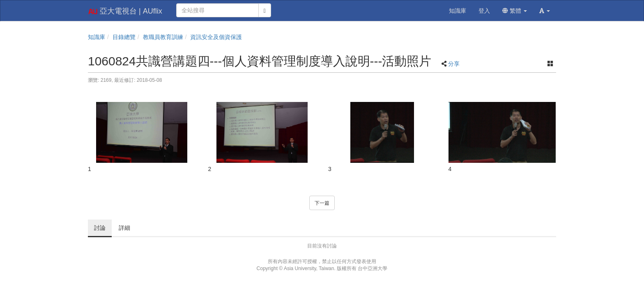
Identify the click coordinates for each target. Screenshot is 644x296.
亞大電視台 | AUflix (125, 12)
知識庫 (97, 37)
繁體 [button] (515, 11)
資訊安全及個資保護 (216, 37)
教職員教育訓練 (163, 37)
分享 (454, 64)
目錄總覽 (124, 37)
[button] (545, 11)
